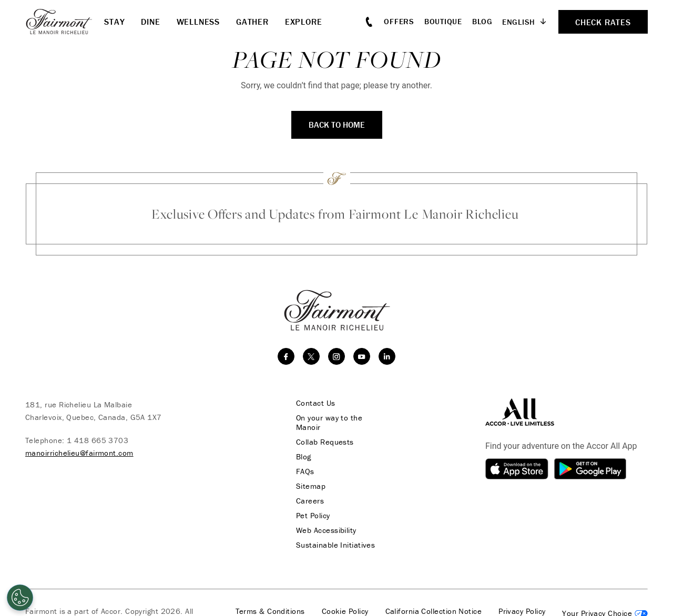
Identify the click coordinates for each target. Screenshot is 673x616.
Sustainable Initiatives (335, 545)
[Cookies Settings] (20, 598)
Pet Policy (313, 516)
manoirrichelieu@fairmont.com (79, 453)
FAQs (305, 471)
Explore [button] (304, 22)
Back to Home (337, 125)
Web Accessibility (326, 530)
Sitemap (311, 486)
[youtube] (362, 356)
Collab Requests (325, 442)
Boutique (443, 21)
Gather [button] (252, 22)
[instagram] (336, 356)
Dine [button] (150, 22)
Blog (482, 21)
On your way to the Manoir (329, 423)
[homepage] (65, 22)
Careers (310, 501)
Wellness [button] (198, 22)
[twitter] (311, 356)
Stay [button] (114, 22)
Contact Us (316, 403)
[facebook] (286, 356)
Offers (399, 21)
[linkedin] (387, 356)
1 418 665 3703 (98, 440)
